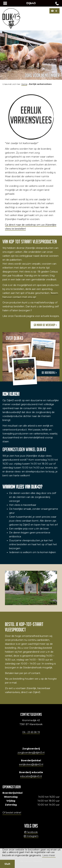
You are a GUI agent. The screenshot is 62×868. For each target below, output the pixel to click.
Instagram (31, 836)
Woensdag (11, 797)
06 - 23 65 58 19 (31, 732)
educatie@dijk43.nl (31, 776)
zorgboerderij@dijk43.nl (31, 753)
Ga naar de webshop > (45, 325)
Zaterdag (11, 805)
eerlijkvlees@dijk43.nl (31, 764)
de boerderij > (49, 373)
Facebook (31, 832)
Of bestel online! (12, 813)
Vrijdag (11, 801)
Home (24, 84)
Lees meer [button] (49, 855)
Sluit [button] (7, 864)
